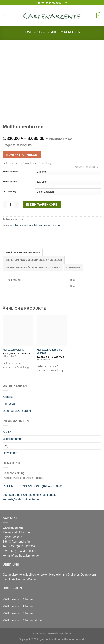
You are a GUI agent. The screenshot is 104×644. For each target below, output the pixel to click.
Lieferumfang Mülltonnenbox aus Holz (33, 268)
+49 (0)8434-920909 (22, 546)
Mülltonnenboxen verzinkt (47, 225)
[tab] (23, 252)
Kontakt (8, 397)
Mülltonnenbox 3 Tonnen (19, 599)
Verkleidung (9, 191)
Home (28, 32)
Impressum (10, 404)
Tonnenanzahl (11, 172)
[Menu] (5, 16)
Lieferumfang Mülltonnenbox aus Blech (34, 260)
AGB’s (7, 432)
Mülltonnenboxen (65, 32)
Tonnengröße (10, 182)
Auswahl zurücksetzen (88, 167)
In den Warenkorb (42, 205)
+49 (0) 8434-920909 (49, 3)
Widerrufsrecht (12, 439)
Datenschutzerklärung (17, 411)
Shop (41, 32)
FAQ (6, 446)
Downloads (10, 453)
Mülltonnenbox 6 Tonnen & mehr (24, 620)
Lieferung (73, 268)
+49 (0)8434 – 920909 (48, 486)
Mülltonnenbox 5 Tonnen (19, 613)
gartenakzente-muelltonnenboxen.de (62, 639)
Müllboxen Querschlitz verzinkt (50, 351)
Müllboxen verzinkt (14, 350)
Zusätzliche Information (23, 252)
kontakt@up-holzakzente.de (21, 499)
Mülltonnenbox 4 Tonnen (19, 606)
